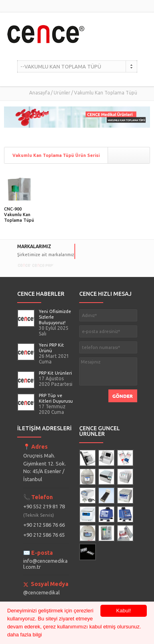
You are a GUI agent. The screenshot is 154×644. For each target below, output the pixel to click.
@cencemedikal (41, 592)
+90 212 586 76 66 (44, 525)
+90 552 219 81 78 (44, 511)
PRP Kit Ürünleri (55, 373)
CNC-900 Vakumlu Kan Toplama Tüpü (19, 215)
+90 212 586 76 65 (44, 535)
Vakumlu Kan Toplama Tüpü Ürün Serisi (56, 155)
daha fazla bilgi (25, 635)
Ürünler (62, 93)
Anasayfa (40, 93)
